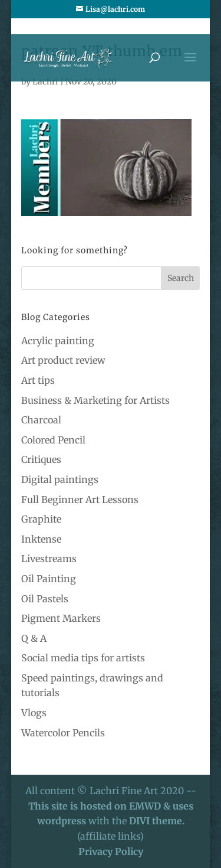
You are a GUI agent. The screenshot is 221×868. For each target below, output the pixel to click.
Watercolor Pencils (63, 733)
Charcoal (41, 420)
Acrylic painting (58, 341)
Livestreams (49, 559)
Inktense (41, 539)
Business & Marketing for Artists (95, 400)
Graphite (41, 519)
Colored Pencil (53, 440)
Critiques (41, 459)
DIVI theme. (157, 821)
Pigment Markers (61, 618)
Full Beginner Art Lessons (80, 500)
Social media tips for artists (83, 658)
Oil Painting (49, 579)
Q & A (34, 638)
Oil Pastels (45, 599)
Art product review (63, 360)
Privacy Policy (111, 851)
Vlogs (34, 713)
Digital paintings (60, 479)
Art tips (38, 380)
